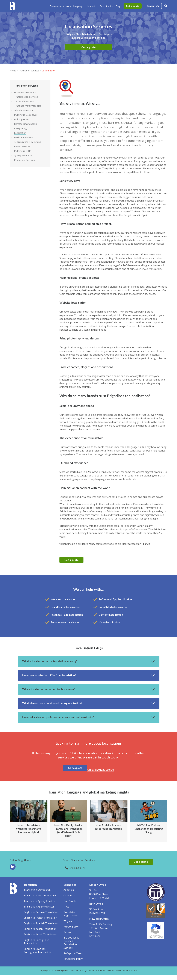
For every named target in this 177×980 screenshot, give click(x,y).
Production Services (24, 160)
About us (69, 895)
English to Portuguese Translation (36, 947)
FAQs (66, 912)
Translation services (60, 6)
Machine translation (24, 137)
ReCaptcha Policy (73, 964)
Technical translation (25, 101)
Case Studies (107, 6)
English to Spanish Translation (41, 928)
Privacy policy (71, 932)
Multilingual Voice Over (26, 115)
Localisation (20, 133)
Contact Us (153, 6)
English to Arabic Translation (40, 940)
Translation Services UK (37, 895)
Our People (70, 906)
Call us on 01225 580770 (102, 774)
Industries (92, 6)
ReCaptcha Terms (73, 958)
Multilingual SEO (22, 119)
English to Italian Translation (40, 934)
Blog (118, 6)
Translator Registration (70, 919)
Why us (68, 926)
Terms (67, 937)
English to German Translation (41, 917)
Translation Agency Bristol (39, 912)
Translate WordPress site (28, 106)
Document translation (25, 92)
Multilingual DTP (22, 151)
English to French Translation (40, 923)
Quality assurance (23, 155)
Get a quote (133, 6)
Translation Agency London (39, 906)
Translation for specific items (40, 901)
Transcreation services (26, 97)
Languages (79, 6)
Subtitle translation (24, 110)
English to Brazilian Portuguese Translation (37, 956)
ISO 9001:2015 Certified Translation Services (71, 948)
